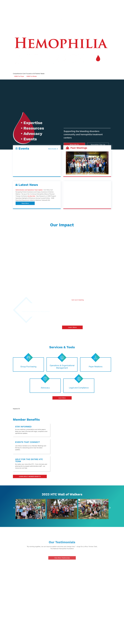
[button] (68, 163)
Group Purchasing (28, 367)
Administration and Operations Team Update (29, 190)
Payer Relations (96, 367)
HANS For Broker (32, 76)
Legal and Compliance (79, 388)
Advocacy (45, 388)
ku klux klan (32, 196)
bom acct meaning (78, 300)
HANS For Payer (19, 76)
